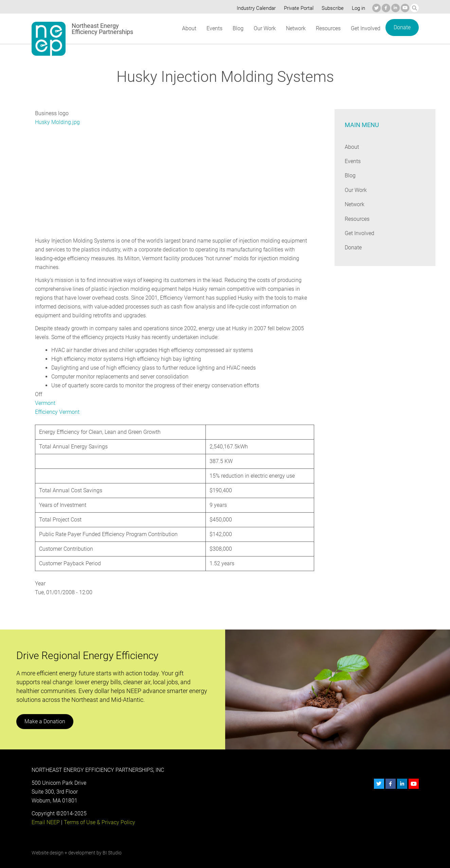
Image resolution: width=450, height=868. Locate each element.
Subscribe (331, 8)
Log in (358, 8)
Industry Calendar (254, 8)
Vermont (45, 394)
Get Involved (365, 28)
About (189, 28)
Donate (402, 27)
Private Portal (297, 8)
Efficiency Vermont (57, 403)
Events (214, 28)
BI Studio (112, 844)
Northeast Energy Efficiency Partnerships (103, 29)
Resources (328, 28)
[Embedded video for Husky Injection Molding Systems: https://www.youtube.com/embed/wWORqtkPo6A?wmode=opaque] (111, 180)
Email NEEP (46, 813)
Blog (237, 28)
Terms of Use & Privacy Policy (98, 813)
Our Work (264, 28)
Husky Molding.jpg (57, 122)
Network (295, 28)
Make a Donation (44, 713)
